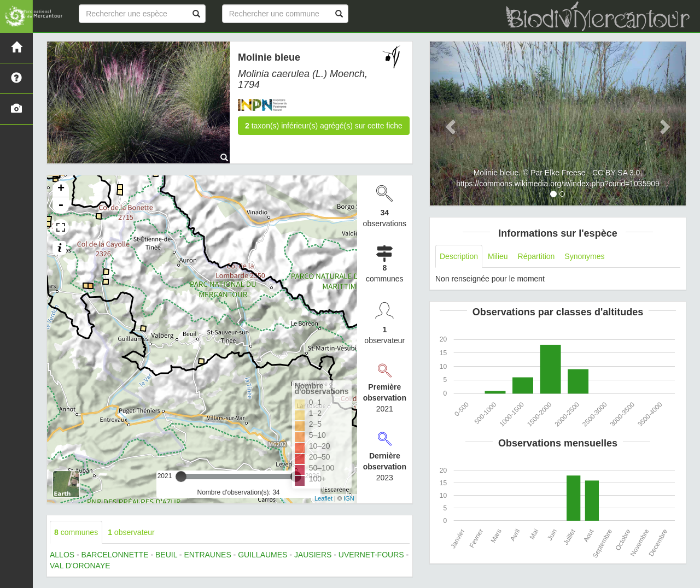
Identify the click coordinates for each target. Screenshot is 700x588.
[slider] (181, 477)
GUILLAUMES (262, 555)
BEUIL (166, 555)
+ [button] (61, 189)
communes (76, 532)
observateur (131, 532)
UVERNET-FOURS (371, 555)
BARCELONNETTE (115, 555)
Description (459, 256)
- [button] (61, 205)
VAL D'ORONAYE (80, 566)
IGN (349, 498)
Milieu (498, 256)
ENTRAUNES (207, 555)
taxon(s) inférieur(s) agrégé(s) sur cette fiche (324, 126)
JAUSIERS (313, 555)
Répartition (536, 256)
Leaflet (323, 498)
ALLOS (62, 555)
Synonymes (584, 256)
